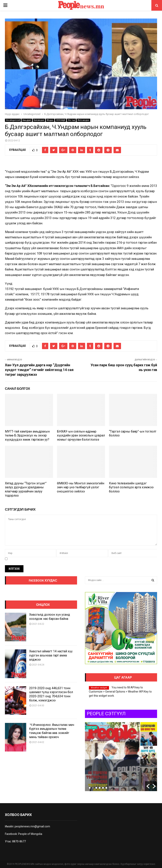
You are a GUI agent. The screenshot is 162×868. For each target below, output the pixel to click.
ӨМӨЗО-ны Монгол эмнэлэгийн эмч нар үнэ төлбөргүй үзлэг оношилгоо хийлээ (81, 487)
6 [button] (106, 788)
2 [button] (93, 788)
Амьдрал (27, 120)
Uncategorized (13, 120)
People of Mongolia (30, 834)
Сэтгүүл (126, 728)
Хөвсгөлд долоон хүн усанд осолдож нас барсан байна (50, 617)
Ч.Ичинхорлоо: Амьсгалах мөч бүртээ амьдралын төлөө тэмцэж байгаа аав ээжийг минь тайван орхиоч (52, 731)
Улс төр (71, 120)
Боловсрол (39, 120)
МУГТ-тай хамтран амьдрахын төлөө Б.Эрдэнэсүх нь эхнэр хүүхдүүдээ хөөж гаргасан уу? (27, 436)
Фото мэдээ (83, 120)
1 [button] (90, 788)
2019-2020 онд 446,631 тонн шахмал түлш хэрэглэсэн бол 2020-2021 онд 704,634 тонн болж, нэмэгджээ (51, 694)
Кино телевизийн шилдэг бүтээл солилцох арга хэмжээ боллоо (131, 487)
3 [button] (96, 788)
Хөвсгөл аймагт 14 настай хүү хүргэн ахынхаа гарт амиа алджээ (51, 655)
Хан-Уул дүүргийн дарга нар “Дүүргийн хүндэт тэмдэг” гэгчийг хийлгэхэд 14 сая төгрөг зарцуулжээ (39, 370)
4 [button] (100, 788)
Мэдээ (50, 120)
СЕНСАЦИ (61, 120)
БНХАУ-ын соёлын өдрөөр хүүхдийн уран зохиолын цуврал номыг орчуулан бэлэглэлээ (81, 436)
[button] (148, 786)
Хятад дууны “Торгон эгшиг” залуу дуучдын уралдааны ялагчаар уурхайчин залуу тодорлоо (26, 489)
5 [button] (103, 788)
